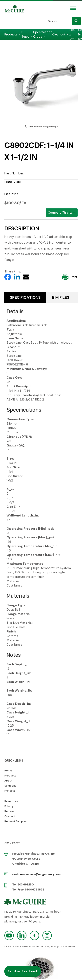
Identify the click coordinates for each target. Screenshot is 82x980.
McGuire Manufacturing (14, 18)
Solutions (10, 786)
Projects (10, 791)
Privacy (9, 806)
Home (8, 771)
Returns (9, 811)
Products (10, 776)
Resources (11, 801)
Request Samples (16, 821)
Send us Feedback (23, 971)
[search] (76, 21)
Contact (10, 816)
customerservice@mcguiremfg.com (36, 874)
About (8, 781)
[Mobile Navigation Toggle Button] (73, 8)
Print (70, 277)
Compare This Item (62, 213)
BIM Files (61, 297)
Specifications (25, 297)
